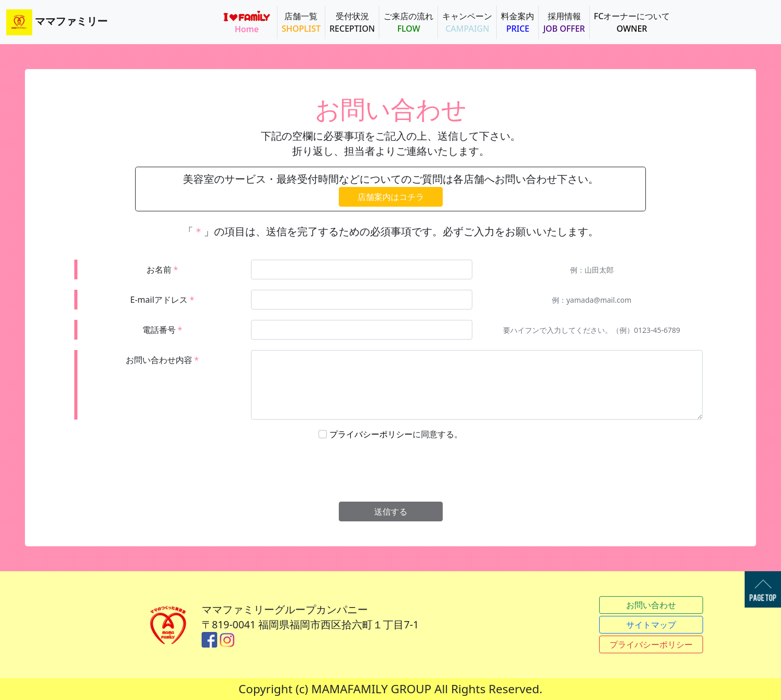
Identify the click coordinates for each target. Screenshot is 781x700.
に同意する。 (396, 434)
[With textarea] (477, 385)
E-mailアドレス (162, 300)
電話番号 (162, 330)
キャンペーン (467, 22)
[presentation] (392, 471)
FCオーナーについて (632, 22)
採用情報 (564, 22)
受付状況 (352, 22)
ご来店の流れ (408, 22)
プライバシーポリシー (371, 434)
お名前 (162, 270)
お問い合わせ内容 (162, 360)
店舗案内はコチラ (391, 197)
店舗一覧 (301, 22)
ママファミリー (57, 22)
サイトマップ (651, 625)
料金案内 (518, 22)
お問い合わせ (651, 605)
